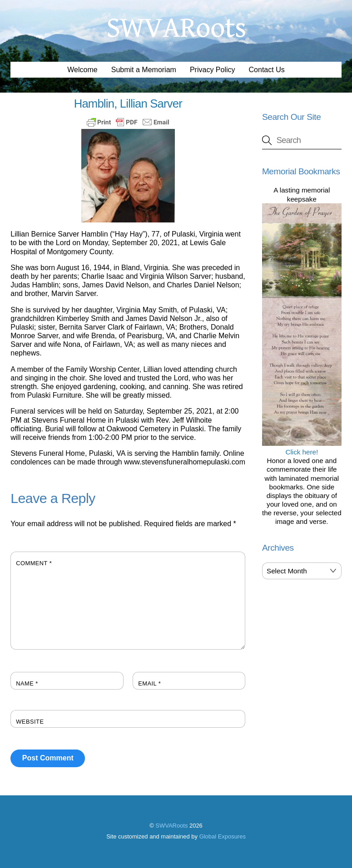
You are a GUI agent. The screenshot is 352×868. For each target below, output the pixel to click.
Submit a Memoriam (144, 70)
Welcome (82, 70)
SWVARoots (171, 826)
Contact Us (267, 70)
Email (149, 683)
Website (30, 722)
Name (27, 683)
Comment (34, 563)
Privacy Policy (213, 70)
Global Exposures (223, 836)
